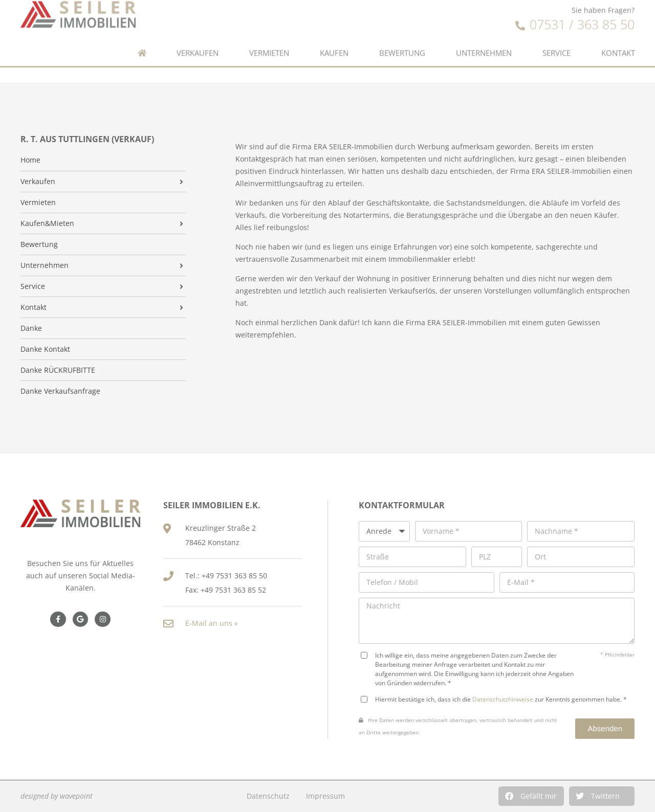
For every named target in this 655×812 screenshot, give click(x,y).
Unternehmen (484, 45)
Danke (31, 328)
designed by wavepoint (57, 796)
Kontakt (618, 45)
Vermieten (269, 45)
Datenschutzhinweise (503, 699)
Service (556, 45)
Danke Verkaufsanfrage (60, 391)
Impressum (325, 796)
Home (30, 160)
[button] (531, 796)
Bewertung (402, 45)
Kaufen (334, 45)
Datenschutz (268, 796)
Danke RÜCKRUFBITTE (58, 370)
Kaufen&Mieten (47, 223)
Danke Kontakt (45, 349)
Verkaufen (198, 45)
